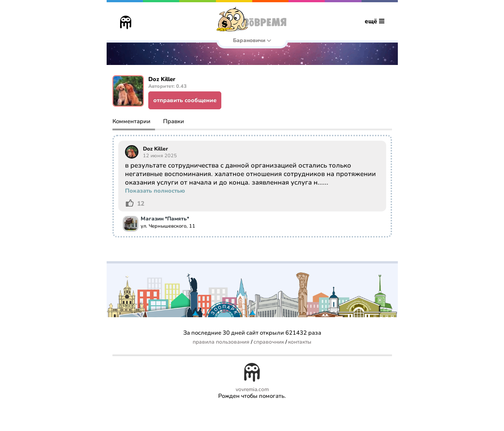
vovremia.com (252, 390)
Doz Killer (155, 149)
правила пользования (221, 342)
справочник (269, 342)
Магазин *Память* (165, 219)
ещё (375, 21)
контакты (300, 342)
